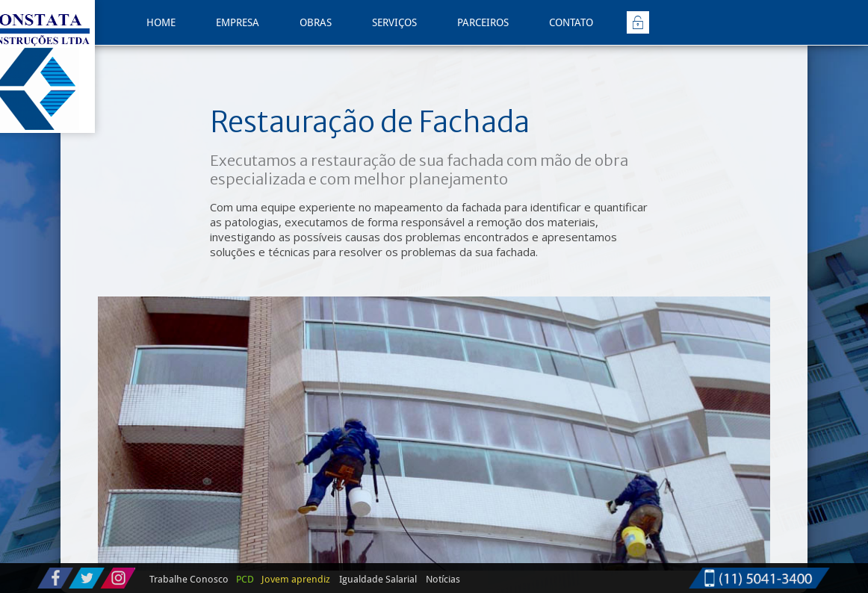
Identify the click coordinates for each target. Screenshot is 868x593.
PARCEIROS (483, 22)
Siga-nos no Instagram (118, 578)
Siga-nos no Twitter (87, 578)
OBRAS (316, 22)
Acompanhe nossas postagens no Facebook (55, 578)
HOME (161, 22)
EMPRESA (238, 22)
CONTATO (571, 22)
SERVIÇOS (394, 22)
